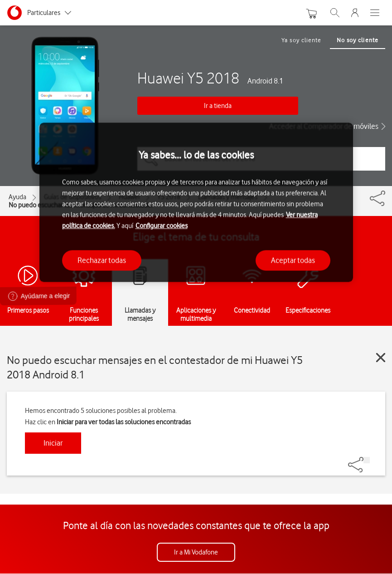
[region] (196, 203)
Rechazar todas (102, 260)
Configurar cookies (162, 226)
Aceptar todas (293, 260)
